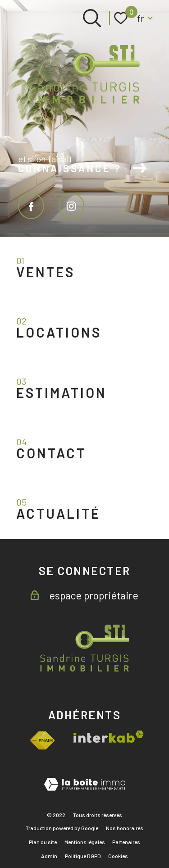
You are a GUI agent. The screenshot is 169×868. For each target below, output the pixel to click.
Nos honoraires (125, 828)
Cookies (118, 856)
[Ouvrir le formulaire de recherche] (92, 18)
